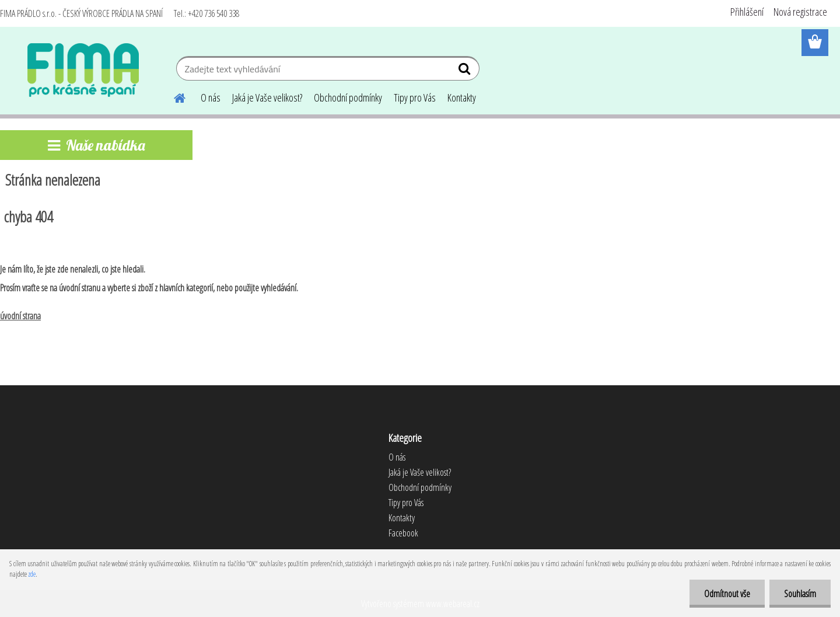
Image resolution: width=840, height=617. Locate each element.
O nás (211, 97)
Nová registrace (800, 12)
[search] (466, 71)
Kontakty (462, 97)
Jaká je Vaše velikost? (267, 97)
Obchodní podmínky (348, 97)
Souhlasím (800, 594)
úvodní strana (20, 316)
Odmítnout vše (727, 594)
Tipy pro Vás (415, 97)
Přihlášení (747, 12)
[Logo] (83, 70)
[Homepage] (173, 96)
